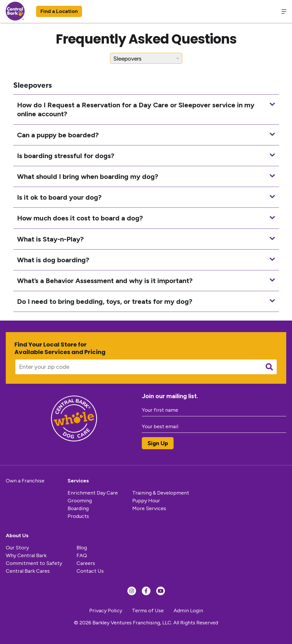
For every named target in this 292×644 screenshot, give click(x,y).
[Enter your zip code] (137, 367)
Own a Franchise (25, 481)
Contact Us (90, 571)
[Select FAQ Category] (146, 58)
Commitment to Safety (34, 563)
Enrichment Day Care (93, 493)
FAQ (82, 555)
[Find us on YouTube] (161, 591)
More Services (149, 508)
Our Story (17, 548)
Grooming (80, 501)
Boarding (78, 508)
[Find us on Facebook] (146, 591)
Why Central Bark (26, 555)
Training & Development (161, 493)
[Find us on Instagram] (132, 591)
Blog (82, 548)
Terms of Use (148, 611)
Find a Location (59, 11)
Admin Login (188, 611)
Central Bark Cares (28, 571)
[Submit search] (269, 367)
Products (78, 516)
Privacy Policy (106, 611)
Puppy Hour (146, 501)
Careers (86, 563)
